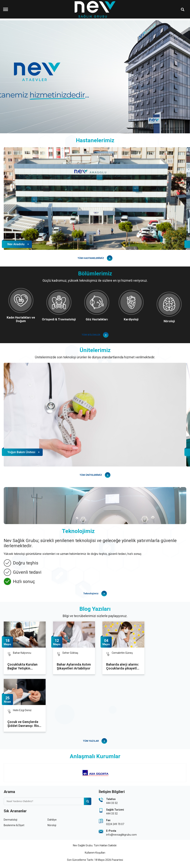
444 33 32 (112, 803)
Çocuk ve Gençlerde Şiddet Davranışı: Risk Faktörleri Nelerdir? (24, 724)
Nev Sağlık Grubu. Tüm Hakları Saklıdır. (95, 845)
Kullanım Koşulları (95, 853)
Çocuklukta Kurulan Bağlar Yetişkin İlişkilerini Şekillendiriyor (22, 667)
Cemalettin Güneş (122, 653)
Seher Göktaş (70, 653)
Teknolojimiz (91, 593)
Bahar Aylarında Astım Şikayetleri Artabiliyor (74, 666)
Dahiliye (52, 820)
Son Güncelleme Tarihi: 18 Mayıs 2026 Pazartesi (95, 860)
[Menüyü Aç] (6, 9)
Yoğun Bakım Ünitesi (21, 452)
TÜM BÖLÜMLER (91, 335)
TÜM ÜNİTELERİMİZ (91, 475)
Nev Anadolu (16, 244)
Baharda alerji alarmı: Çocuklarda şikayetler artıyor (123, 667)
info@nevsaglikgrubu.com (121, 835)
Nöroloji (52, 825)
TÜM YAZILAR (91, 741)
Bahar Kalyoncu (22, 653)
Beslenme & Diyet (14, 825)
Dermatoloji (10, 820)
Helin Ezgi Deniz (22, 710)
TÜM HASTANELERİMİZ (91, 258)
